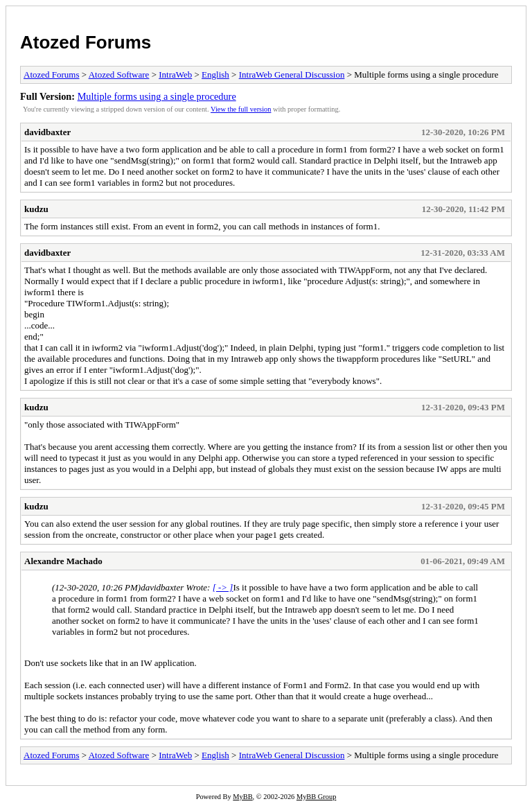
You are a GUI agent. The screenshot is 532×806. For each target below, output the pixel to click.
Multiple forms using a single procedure (157, 96)
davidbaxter (47, 132)
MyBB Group (316, 797)
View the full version (241, 109)
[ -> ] (223, 587)
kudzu (36, 209)
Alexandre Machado (63, 561)
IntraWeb (175, 75)
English (215, 75)
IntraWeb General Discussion (292, 75)
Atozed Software (119, 75)
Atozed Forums (86, 42)
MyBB (242, 797)
